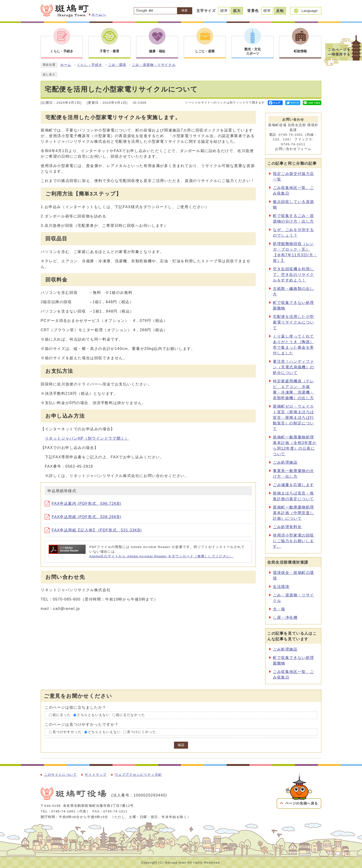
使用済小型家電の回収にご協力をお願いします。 (293, 541)
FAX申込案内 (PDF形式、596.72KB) (83, 503)
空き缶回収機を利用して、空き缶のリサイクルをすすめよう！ (293, 275)
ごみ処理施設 (285, 462)
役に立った (62, 715)
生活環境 (281, 587)
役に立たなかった (131, 715)
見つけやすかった (67, 732)
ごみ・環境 (117, 65)
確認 (181, 745)
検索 (185, 10)
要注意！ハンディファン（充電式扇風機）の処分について (293, 367)
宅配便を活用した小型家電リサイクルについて (293, 322)
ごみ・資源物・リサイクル (154, 65)
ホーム (66, 65)
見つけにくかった (142, 732)
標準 (224, 11)
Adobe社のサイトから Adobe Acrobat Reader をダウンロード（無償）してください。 (162, 556)
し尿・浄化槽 (285, 617)
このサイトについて (60, 775)
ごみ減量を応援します (293, 485)
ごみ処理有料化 (287, 527)
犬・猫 (279, 609)
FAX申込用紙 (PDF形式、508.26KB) (83, 517)
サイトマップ (96, 775)
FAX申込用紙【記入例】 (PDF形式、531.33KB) (93, 530)
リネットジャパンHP (87, 438)
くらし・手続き (90, 65)
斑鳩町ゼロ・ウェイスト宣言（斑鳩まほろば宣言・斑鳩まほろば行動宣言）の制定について (293, 418)
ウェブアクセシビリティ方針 (138, 775)
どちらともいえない (93, 715)
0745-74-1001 (63, 811)
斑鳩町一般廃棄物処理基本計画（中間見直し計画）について (293, 513)
